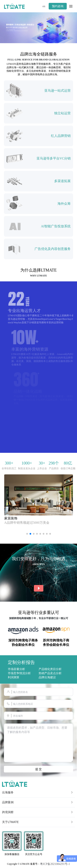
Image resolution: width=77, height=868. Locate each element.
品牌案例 (38, 802)
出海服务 (38, 792)
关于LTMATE (38, 822)
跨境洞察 (38, 812)
